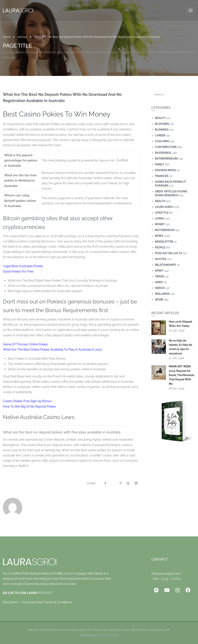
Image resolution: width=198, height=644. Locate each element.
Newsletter (164, 242)
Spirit (159, 271)
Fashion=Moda (165, 170)
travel (160, 276)
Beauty (160, 118)
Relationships (165, 265)
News (159, 236)
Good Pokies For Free (18, 271)
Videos (160, 288)
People (160, 247)
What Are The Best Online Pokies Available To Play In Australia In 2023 (52, 350)
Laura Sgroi (164, 207)
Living (159, 218)
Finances (162, 176)
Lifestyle (162, 213)
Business (162, 130)
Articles (22, 37)
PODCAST (28, 593)
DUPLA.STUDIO (107, 635)
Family (160, 164)
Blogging (162, 124)
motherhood (165, 230)
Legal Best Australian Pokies (23, 266)
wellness (162, 294)
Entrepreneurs (166, 159)
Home (7, 37)
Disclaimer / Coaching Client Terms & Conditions (37, 602)
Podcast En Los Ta (168, 253)
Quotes (161, 259)
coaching (162, 141)
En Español (163, 153)
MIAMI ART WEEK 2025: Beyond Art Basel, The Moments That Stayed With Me (182, 375)
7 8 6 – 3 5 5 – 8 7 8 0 (166, 579)
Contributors (166, 147)
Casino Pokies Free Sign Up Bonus (27, 401)
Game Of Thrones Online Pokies (25, 344)
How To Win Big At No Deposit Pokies (29, 407)
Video (159, 282)
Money (160, 224)
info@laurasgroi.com (166, 574)
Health (160, 201)
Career (160, 135)
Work (159, 300)
